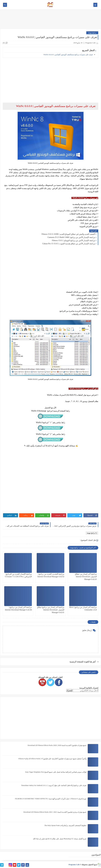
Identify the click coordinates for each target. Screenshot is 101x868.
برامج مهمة (92, 33)
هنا (91, 662)
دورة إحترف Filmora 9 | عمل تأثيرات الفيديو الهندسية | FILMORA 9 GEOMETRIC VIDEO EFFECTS (51, 799)
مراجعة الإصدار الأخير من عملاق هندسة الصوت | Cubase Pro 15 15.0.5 (69, 244)
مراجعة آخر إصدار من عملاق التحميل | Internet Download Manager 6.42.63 (86, 577)
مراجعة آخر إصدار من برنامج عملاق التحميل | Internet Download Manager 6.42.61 (51, 610)
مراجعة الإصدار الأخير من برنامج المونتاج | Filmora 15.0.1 (74, 240)
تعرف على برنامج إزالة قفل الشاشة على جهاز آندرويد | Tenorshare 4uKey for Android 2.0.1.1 (54, 785)
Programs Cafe (74, 864)
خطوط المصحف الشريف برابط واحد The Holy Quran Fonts (65, 825)
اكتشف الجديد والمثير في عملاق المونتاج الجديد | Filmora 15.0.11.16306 (68, 234)
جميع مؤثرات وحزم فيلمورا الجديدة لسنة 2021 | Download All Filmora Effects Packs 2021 (55, 812)
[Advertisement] (50, 78)
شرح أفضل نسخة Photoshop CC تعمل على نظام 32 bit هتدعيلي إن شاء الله (60, 839)
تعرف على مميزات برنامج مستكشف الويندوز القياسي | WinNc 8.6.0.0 (68, 55)
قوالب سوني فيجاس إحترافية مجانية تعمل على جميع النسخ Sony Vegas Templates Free (56, 772)
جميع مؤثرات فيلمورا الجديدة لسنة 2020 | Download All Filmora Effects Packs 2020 (57, 745)
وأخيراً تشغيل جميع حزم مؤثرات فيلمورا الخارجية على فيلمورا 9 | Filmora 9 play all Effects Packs (52, 759)
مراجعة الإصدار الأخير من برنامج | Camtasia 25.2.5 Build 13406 (71, 237)
